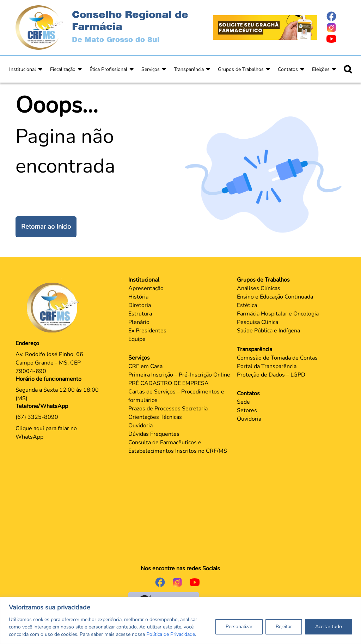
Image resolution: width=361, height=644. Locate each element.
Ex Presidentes (147, 331)
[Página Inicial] (39, 27)
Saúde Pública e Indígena (268, 331)
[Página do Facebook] (336, 16)
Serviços (151, 69)
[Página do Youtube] (336, 39)
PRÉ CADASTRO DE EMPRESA (169, 383)
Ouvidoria (140, 426)
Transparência (189, 69)
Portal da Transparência (267, 366)
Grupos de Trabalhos (241, 69)
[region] (180, 620)
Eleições (321, 69)
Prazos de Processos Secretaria (168, 409)
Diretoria (140, 305)
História (138, 297)
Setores (247, 410)
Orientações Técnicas (155, 417)
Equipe (137, 339)
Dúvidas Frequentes (154, 434)
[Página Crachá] (265, 27)
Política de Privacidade (171, 634)
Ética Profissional (108, 69)
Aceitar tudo (329, 627)
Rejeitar (284, 627)
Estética (247, 305)
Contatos (288, 69)
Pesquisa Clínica (258, 322)
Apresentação (146, 288)
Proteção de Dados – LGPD (271, 375)
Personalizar (239, 627)
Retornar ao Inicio (46, 227)
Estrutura (140, 314)
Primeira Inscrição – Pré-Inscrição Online (179, 375)
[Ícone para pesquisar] (348, 69)
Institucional (23, 69)
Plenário (139, 322)
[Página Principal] (55, 307)
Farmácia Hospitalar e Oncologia (278, 314)
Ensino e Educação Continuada (275, 297)
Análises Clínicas (259, 288)
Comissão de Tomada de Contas (277, 358)
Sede (243, 402)
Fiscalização (63, 69)
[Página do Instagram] (336, 28)
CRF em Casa (145, 366)
